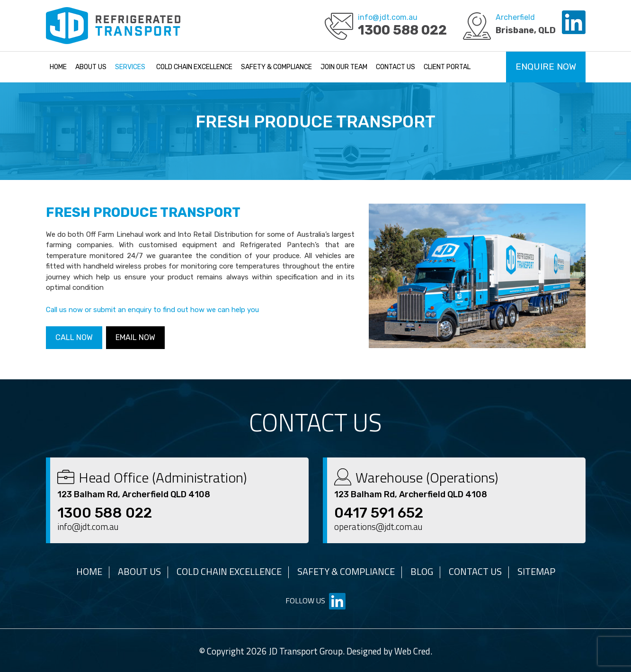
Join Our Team (344, 67)
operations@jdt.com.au (378, 526)
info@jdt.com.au (388, 17)
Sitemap (536, 571)
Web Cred (412, 651)
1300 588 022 (402, 30)
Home (58, 67)
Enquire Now (546, 67)
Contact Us (395, 67)
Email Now (135, 337)
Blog (422, 571)
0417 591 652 (379, 513)
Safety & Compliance (276, 67)
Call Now (74, 337)
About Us (91, 67)
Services (130, 67)
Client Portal (447, 67)
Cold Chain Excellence (194, 67)
